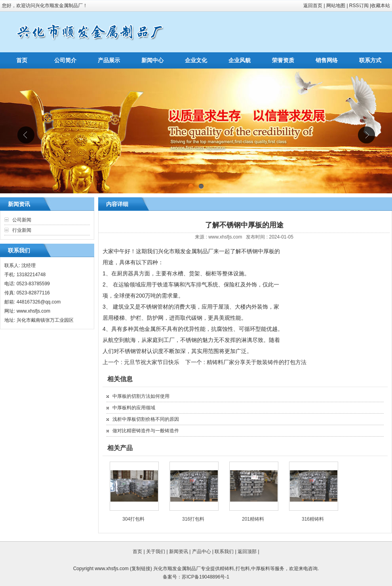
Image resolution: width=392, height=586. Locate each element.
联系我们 (224, 552)
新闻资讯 (179, 552)
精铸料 (227, 569)
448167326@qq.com (39, 302)
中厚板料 (261, 569)
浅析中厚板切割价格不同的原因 (146, 419)
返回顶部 (247, 552)
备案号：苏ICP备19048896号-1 (196, 577)
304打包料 (133, 519)
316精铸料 (313, 519)
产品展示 (109, 60)
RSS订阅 (359, 6)
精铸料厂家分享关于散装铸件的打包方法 (257, 362)
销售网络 (327, 60)
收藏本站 (381, 6)
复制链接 (141, 569)
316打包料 (193, 519)
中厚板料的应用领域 (134, 408)
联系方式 (370, 60)
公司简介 (65, 60)
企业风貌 (240, 60)
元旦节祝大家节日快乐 (152, 362)
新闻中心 (152, 60)
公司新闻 (22, 220)
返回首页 (313, 6)
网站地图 (336, 6)
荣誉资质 (283, 60)
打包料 (243, 569)
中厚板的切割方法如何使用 (141, 396)
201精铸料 (253, 519)
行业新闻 (22, 230)
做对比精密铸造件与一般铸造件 (146, 431)
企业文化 (196, 60)
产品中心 (202, 552)
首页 (22, 60)
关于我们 (156, 552)
